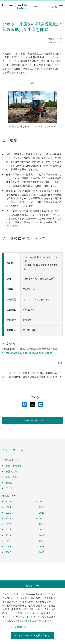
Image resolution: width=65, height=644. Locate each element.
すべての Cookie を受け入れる (34, 638)
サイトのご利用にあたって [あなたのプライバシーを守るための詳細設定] (38, 623)
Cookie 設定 (21, 629)
